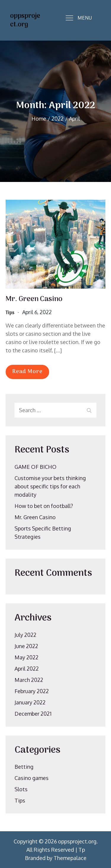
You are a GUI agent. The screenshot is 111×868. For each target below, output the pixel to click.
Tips (10, 313)
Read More (27, 372)
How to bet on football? (44, 506)
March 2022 (29, 680)
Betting (24, 767)
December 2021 (33, 714)
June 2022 (26, 646)
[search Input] (56, 410)
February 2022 (32, 691)
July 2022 (25, 635)
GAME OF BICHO (36, 467)
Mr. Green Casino (34, 299)
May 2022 (26, 657)
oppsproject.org (25, 20)
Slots (21, 789)
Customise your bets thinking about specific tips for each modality (50, 486)
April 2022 (27, 669)
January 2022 (30, 702)
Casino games (32, 778)
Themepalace (70, 858)
